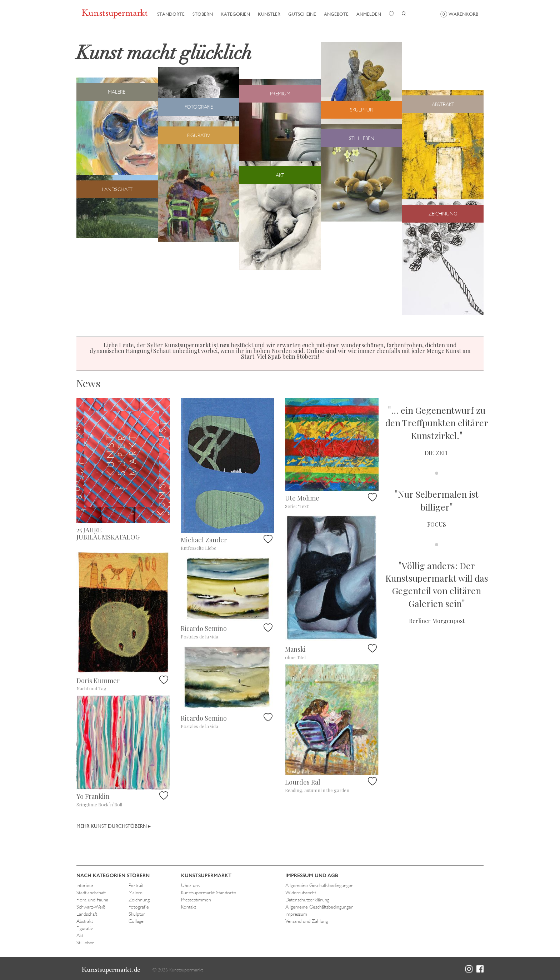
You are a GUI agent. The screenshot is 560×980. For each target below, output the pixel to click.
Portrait (136, 885)
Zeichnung (139, 900)
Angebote (336, 14)
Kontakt (189, 907)
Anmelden (369, 14)
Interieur (85, 885)
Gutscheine (302, 14)
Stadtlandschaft (91, 892)
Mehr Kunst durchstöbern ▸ (114, 826)
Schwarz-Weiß (91, 907)
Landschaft (87, 914)
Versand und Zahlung (307, 921)
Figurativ (85, 928)
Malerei (136, 892)
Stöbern (203, 14)
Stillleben (86, 942)
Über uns (190, 885)
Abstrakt (85, 921)
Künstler (269, 14)
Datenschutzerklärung (307, 900)
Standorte (171, 14)
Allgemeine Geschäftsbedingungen (319, 885)
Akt (80, 935)
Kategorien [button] (235, 14)
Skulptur (137, 914)
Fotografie (139, 907)
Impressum (296, 914)
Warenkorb (459, 14)
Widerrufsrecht (301, 892)
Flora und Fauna (92, 900)
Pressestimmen (196, 900)
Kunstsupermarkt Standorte (209, 892)
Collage (136, 921)
